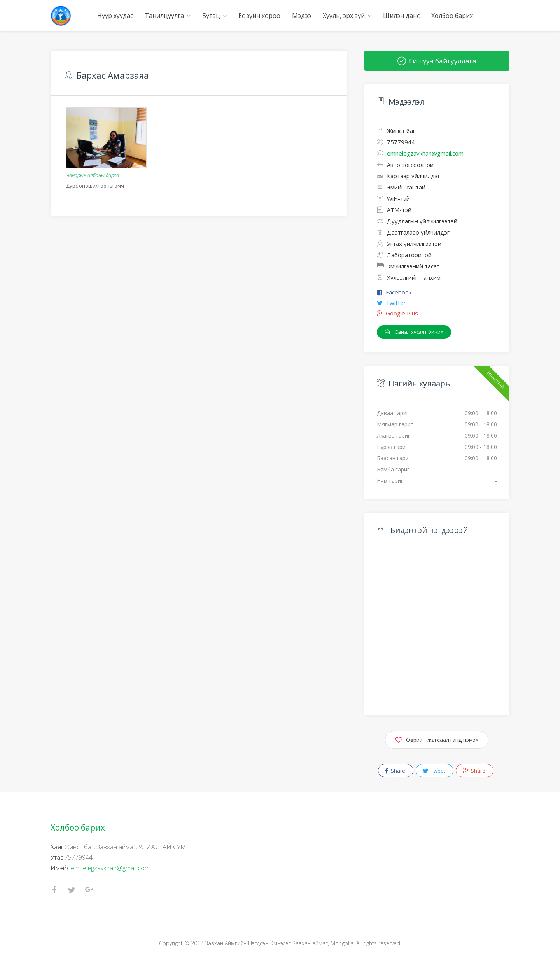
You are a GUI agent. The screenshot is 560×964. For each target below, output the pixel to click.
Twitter (396, 303)
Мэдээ (302, 16)
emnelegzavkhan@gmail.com (110, 868)
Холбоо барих (452, 16)
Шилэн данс (401, 16)
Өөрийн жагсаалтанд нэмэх (437, 739)
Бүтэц (211, 16)
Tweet (434, 771)
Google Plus (402, 313)
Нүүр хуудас (115, 16)
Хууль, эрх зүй (344, 16)
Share (395, 771)
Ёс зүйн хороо (259, 16)
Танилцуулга (164, 16)
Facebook (399, 292)
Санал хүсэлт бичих (414, 332)
